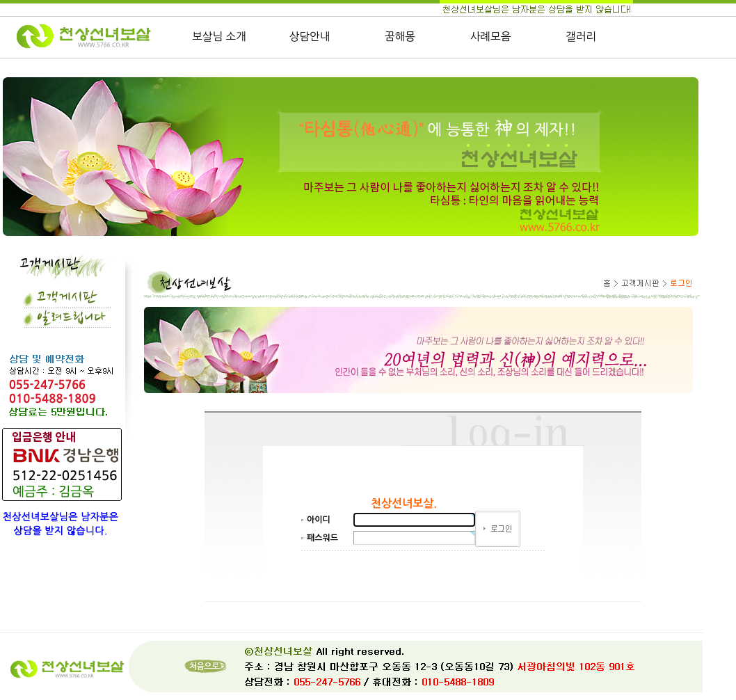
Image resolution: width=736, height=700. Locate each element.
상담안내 (310, 37)
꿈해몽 (400, 37)
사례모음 (491, 37)
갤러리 (581, 37)
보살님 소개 (219, 37)
